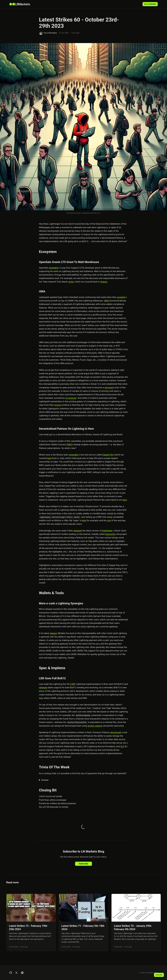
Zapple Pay (108, 455)
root (109, 520)
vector (71, 282)
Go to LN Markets (150, 4)
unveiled (121, 297)
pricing (58, 405)
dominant (109, 388)
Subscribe (83, 864)
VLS (122, 746)
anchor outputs (95, 726)
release (53, 633)
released (78, 531)
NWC (70, 444)
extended (53, 268)
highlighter (107, 531)
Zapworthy (110, 534)
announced (116, 732)
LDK (73, 684)
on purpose (71, 398)
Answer (45, 780)
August (104, 282)
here (49, 458)
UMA (106, 301)
